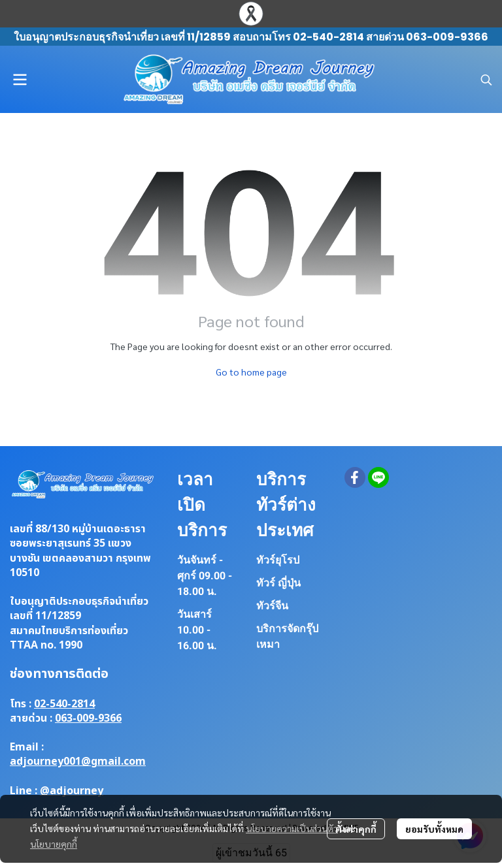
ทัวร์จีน (272, 606)
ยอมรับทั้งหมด (434, 829)
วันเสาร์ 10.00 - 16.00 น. (197, 630)
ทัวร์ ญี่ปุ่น (278, 583)
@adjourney (72, 791)
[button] (486, 80)
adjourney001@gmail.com (78, 762)
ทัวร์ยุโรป (278, 560)
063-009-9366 (88, 718)
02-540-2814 (64, 704)
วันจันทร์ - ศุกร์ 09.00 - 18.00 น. (205, 576)
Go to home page (251, 372)
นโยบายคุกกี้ (54, 844)
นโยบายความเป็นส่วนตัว (292, 828)
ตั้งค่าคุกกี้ (356, 829)
